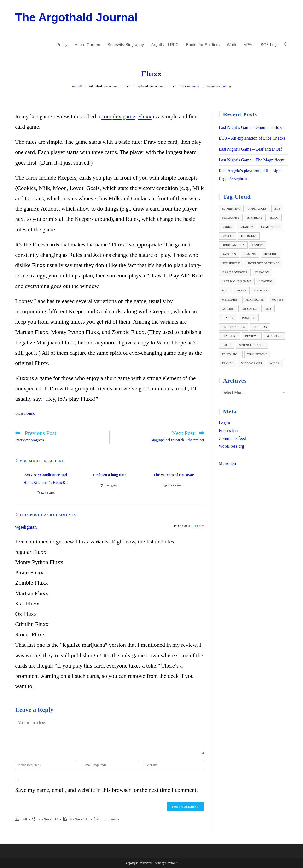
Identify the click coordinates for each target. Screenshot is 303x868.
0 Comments (191, 86)
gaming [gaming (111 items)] (250, 254)
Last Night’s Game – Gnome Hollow (250, 127)
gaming (226, 86)
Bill (24, 819)
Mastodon (227, 463)
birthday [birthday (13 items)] (255, 218)
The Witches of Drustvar (174, 475)
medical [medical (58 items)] (261, 291)
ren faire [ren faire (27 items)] (229, 336)
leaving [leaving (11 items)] (266, 281)
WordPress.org (231, 446)
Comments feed (232, 438)
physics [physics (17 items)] (228, 318)
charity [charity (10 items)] (246, 227)
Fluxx (145, 116)
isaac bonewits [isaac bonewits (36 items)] (235, 272)
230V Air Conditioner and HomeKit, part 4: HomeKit (46, 479)
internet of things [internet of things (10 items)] (264, 263)
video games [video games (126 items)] (252, 363)
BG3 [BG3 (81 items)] (277, 209)
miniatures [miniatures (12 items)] (255, 300)
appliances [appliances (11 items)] (258, 209)
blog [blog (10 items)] (274, 218)
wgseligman (26, 527)
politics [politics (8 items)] (249, 318)
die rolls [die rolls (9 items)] (249, 236)
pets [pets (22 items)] (268, 309)
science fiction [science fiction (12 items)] (252, 345)
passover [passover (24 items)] (249, 309)
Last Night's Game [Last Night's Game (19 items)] (237, 281)
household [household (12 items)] (231, 263)
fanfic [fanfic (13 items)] (257, 245)
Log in (224, 423)
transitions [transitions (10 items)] (257, 354)
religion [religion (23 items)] (260, 327)
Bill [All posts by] (79, 86)
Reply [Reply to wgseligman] (199, 526)
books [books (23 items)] (227, 227)
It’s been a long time (110, 475)
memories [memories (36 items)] (230, 300)
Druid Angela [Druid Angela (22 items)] (233, 245)
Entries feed (229, 431)
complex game (118, 116)
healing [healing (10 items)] (271, 254)
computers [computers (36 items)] (270, 227)
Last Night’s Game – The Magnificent (251, 160)
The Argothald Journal (76, 17)
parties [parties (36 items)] (228, 309)
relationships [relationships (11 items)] (233, 327)
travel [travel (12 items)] (227, 363)
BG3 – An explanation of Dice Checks (252, 138)
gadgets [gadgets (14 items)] (229, 254)
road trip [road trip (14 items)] (274, 336)
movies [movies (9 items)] (278, 300)
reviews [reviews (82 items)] (252, 336)
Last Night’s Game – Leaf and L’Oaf (250, 149)
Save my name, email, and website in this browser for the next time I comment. (106, 790)
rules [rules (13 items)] (227, 345)
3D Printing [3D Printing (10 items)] (231, 209)
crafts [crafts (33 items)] (227, 236)
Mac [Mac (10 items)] (225, 291)
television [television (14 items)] (231, 354)
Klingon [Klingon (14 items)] (262, 272)
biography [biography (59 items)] (231, 218)
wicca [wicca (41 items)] (275, 363)
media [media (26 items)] (241, 291)
